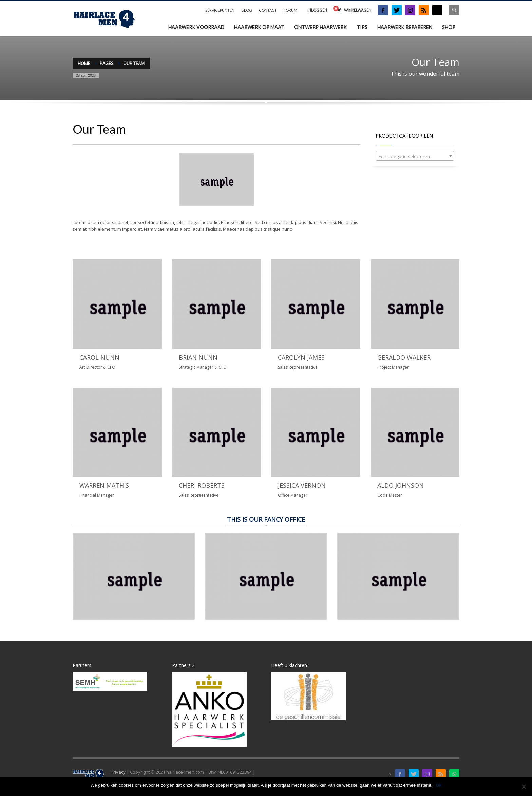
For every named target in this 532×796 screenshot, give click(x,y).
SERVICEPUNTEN (220, 10)
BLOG (247, 10)
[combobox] (415, 156)
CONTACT (268, 10)
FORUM (290, 10)
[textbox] (415, 156)
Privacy (118, 772)
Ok (439, 785)
